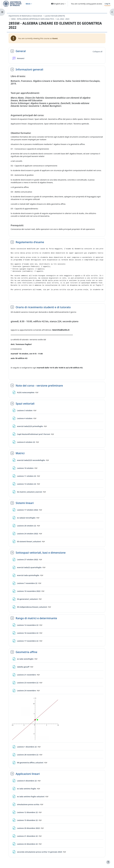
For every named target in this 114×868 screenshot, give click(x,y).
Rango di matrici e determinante (36, 618)
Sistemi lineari (25, 503)
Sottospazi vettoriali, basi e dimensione (41, 553)
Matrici (20, 453)
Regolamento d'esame (30, 242)
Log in (107, 4)
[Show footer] (108, 862)
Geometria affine (26, 652)
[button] (58, 4)
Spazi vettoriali (25, 403)
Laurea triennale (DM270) (55, 16)
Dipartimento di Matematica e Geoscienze (25, 16)
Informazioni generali (29, 69)
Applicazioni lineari (28, 774)
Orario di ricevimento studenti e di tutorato (43, 307)
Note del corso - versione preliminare (39, 385)
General (21, 51)
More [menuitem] (28, 4)
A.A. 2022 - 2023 (63, 19)
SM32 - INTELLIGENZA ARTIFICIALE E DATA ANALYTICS (33, 19)
